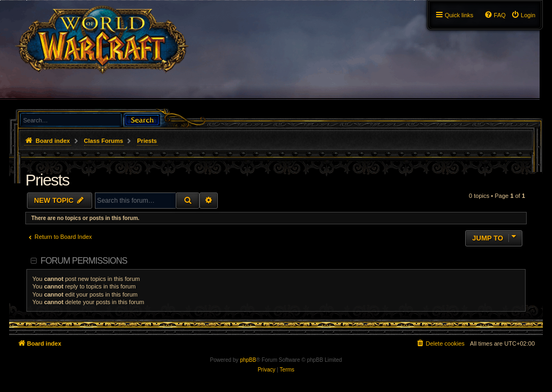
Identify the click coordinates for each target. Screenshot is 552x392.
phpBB (248, 360)
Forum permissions (84, 261)
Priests (47, 180)
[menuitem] (523, 15)
